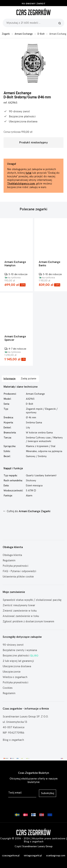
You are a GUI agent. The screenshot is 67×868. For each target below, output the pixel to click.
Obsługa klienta (12, 555)
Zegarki (6, 34)
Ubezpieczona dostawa (17, 666)
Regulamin (9, 561)
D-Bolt (41, 34)
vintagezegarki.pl (33, 856)
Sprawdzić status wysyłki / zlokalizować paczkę (32, 600)
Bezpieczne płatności (20, 656)
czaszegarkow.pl (11, 856)
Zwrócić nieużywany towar (19, 605)
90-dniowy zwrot (34, 4)
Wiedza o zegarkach (15, 677)
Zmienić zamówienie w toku (20, 611)
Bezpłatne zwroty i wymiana (20, 650)
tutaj (28, 173)
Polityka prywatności (15, 566)
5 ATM (31, 491)
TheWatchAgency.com (21, 184)
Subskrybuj (48, 793)
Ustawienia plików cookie (18, 577)
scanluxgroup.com (56, 856)
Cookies (8, 688)
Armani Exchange (24, 34)
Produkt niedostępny (34, 143)
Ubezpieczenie (12, 672)
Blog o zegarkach (13, 740)
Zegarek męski (34, 409)
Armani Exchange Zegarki (35, 511)
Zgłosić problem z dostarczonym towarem (28, 622)
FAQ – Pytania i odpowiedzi (19, 571)
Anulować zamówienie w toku (21, 616)
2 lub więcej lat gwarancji (18, 661)
